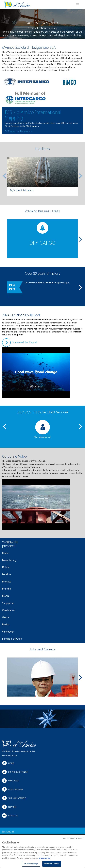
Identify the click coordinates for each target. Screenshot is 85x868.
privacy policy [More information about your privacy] (44, 859)
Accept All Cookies (52, 865)
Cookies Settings (31, 865)
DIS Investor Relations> (19, 131)
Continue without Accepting (73, 839)
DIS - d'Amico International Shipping (33, 115)
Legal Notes (8, 832)
